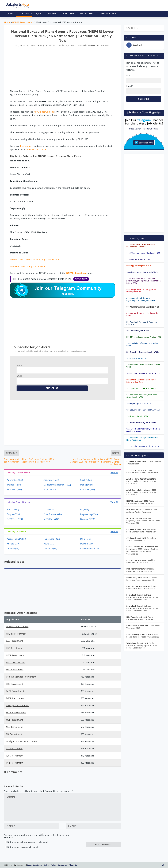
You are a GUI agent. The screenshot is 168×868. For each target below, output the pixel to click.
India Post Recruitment (17, 627)
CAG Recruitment (14, 641)
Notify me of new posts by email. (23, 847)
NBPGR (92, 45)
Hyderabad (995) (52, 539)
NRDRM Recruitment (16, 634)
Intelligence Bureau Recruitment (22, 741)
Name (19, 365)
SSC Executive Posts (142, 579)
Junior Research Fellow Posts (142, 471)
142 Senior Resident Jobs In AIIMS (141, 422)
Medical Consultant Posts (141, 570)
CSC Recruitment (14, 748)
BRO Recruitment (14, 684)
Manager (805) (87, 485)
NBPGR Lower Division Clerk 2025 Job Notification (35, 260)
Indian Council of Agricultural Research (68, 45)
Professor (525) (14, 489)
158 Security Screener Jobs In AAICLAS (143, 410)
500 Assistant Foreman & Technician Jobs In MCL (142, 323)
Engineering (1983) (89, 514)
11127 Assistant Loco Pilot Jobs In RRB (143, 253)
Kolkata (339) (13, 544)
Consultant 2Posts (141, 539)
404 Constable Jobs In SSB (138, 331)
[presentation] (106, 837)
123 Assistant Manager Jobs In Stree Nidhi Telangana (142, 439)
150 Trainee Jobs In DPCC (137, 416)
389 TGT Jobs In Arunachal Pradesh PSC (144, 337)
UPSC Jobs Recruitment (17, 706)
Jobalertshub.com (35, 865)
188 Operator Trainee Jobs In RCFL (141, 388)
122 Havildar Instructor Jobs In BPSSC (143, 446)
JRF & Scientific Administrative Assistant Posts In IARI (51, 279)
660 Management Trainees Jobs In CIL (143, 307)
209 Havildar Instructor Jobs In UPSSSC (144, 373)
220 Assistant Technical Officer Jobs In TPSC (143, 366)
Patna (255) (49, 544)
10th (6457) (49, 509)
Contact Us (62, 865)
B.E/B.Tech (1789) (15, 519)
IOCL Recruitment (15, 756)
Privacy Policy (50, 865)
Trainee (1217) (14, 485)
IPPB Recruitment (15, 763)
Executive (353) (87, 489)
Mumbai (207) (87, 544)
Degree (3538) (14, 514)
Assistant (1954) (51, 480)
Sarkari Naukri (108, 14)
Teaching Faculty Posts (141, 561)
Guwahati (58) (50, 549)
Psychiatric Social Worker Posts (141, 530)
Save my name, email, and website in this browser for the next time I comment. (37, 836)
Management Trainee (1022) (57, 485)
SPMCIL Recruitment (16, 713)
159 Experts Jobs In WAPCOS (139, 403)
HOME (10, 14)
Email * (20, 376)
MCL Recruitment (14, 720)
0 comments (103, 45)
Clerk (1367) (86, 480)
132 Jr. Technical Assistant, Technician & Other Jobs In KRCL (143, 430)
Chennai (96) (13, 549)
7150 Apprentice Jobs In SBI (138, 259)
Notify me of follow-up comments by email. (28, 842)
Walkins (52, 14)
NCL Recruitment (14, 727)
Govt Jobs (26, 14)
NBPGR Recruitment (22, 22)
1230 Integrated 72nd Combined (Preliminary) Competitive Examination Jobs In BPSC (144, 281)
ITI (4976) (85, 509)
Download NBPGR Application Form (28, 266)
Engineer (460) (51, 489)
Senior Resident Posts (143, 637)
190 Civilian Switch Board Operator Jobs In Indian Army (142, 381)
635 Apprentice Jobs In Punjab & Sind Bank (143, 314)
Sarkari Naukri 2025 (37, 150)
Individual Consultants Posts (142, 587)
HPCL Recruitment (15, 655)
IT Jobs (39, 14)
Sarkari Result (87, 14)
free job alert (27, 146)
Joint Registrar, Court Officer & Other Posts (144, 521)
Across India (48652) (17, 539)
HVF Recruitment (14, 648)
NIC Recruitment (14, 734)
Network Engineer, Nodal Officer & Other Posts (143, 551)
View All (114, 473)
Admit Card (68, 14)
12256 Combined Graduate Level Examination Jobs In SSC (141, 246)
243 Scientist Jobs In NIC (137, 358)
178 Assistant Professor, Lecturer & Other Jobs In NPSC (142, 396)
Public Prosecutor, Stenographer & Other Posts (142, 645)
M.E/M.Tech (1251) (52, 519)
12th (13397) (13, 509)
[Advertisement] (63, 69)
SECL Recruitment (15, 670)
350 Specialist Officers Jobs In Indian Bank (142, 344)
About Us (73, 865)
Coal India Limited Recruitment (21, 677)
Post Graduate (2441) (54, 514)
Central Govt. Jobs (39, 45)
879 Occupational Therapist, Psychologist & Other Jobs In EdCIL (142, 299)
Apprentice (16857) (16, 480)
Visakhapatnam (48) (90, 549)
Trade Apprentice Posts (142, 598)
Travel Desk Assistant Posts (142, 511)
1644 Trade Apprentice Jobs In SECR (142, 272)
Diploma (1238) (88, 519)
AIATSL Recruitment (16, 662)
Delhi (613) (85, 539)
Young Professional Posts (141, 502)
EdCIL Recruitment (15, 691)
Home (7, 22)
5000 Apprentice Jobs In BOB (139, 266)
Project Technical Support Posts (141, 482)
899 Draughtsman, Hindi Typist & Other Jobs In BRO (141, 291)
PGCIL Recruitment (15, 698)
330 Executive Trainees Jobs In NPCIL (143, 352)
